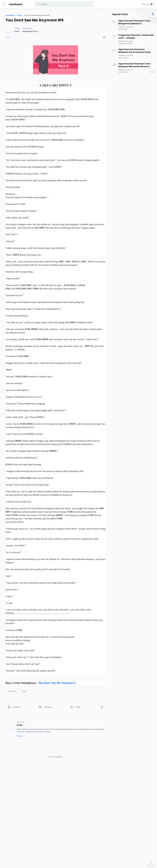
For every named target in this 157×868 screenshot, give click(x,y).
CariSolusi (16, 4)
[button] (39, 4)
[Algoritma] (121, 27)
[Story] (56, 768)
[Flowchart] (128, 27)
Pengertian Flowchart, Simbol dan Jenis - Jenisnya (134, 37)
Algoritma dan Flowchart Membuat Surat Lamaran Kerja (133, 51)
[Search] (65, 4)
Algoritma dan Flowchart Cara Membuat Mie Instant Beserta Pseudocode (133, 65)
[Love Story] (44, 768)
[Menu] (5, 4)
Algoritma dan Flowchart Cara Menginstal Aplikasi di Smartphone (133, 22)
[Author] (49, 30)
